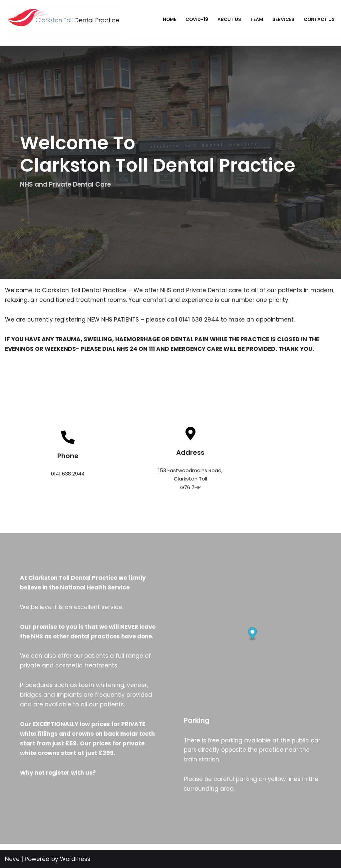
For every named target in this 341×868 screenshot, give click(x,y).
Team (257, 19)
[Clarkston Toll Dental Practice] (63, 19)
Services (283, 19)
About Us (229, 19)
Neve (12, 859)
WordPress (75, 859)
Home (170, 19)
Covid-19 (197, 19)
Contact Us (319, 19)
